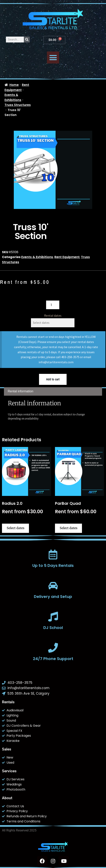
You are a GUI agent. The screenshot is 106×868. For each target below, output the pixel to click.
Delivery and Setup (53, 597)
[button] (53, 58)
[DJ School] (53, 617)
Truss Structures (18, 105)
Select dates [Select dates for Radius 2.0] (16, 528)
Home (14, 85)
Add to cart (53, 379)
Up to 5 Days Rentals (53, 565)
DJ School (53, 628)
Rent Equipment (67, 257)
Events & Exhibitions (37, 257)
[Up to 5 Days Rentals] (53, 554)
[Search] (27, 40)
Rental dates (53, 315)
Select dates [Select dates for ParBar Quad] (69, 528)
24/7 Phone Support (53, 659)
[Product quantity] (53, 305)
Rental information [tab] (20, 391)
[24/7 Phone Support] (53, 648)
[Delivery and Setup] (53, 586)
